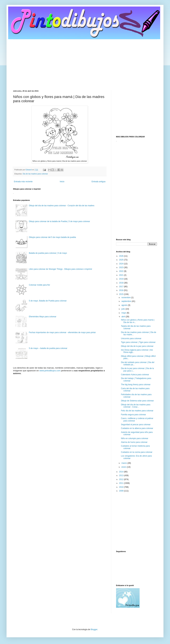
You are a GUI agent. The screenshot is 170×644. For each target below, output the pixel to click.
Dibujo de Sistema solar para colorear (137, 401)
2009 (122, 491)
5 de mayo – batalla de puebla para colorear (48, 348)
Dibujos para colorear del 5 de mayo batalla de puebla (52, 237)
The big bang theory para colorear (136, 385)
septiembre (127, 301)
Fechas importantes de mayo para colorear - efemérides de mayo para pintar (62, 332)
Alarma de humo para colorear (134, 442)
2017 (122, 287)
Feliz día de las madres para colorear (137, 411)
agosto (125, 305)
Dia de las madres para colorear (35, 174)
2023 (122, 267)
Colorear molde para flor (39, 285)
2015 (122, 294)
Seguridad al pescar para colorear (136, 425)
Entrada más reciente (23, 182)
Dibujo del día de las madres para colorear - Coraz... (136, 406)
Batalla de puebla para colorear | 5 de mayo (48, 253)
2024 (122, 264)
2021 (122, 275)
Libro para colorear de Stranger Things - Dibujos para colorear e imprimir (61, 269)
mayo (124, 313)
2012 (122, 479)
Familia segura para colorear (133, 415)
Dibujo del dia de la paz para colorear (137, 346)
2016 (122, 290)
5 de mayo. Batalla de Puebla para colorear (48, 301)
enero (124, 467)
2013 (122, 475)
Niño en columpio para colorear (135, 438)
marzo (124, 463)
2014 (122, 472)
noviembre (126, 298)
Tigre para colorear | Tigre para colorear (138, 342)
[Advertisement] (85, 62)
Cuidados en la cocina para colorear (137, 452)
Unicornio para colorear (131, 338)
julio (123, 309)
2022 (122, 271)
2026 (122, 256)
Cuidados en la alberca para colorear (137, 428)
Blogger (94, 629)
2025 (122, 260)
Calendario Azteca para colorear (135, 375)
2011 (122, 483)
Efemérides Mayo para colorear (43, 317)
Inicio (62, 182)
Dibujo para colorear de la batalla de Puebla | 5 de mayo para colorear (59, 221)
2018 (122, 283)
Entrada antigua (98, 182)
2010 (122, 487)
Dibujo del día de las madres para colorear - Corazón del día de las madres (62, 206)
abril (124, 317)
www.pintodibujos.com (50, 371)
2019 (122, 279)
